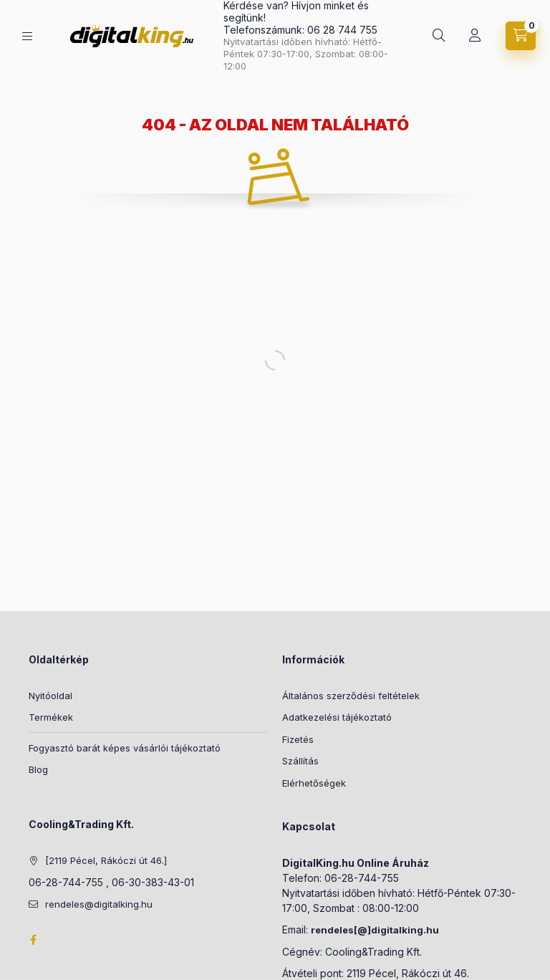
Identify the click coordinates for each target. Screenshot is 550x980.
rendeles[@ (339, 930)
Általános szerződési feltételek (351, 696)
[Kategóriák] (27, 36)
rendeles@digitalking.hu (99, 904)
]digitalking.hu (403, 930)
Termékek (51, 717)
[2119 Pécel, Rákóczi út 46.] (106, 860)
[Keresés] (439, 36)
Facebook (33, 940)
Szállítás (300, 761)
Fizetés (298, 739)
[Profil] (475, 36)
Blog (38, 769)
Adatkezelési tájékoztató (337, 717)
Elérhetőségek (314, 783)
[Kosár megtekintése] (521, 36)
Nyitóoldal (50, 696)
